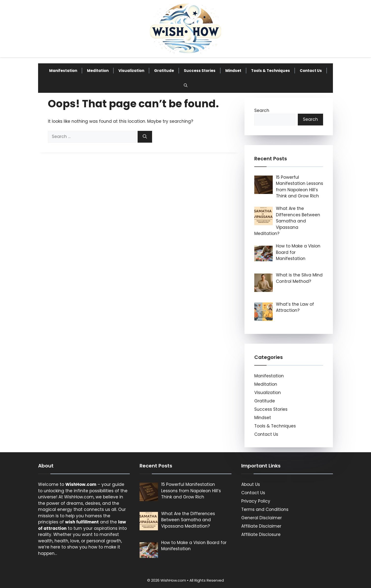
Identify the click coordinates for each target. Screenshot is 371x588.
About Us (251, 484)
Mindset (233, 71)
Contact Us (311, 71)
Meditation (98, 71)
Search (262, 110)
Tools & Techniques (271, 71)
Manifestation (63, 71)
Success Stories (200, 71)
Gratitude (164, 71)
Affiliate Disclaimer (261, 526)
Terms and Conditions (265, 509)
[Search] (145, 137)
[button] (186, 85)
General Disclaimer (262, 518)
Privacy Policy (256, 501)
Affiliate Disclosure (261, 534)
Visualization (131, 71)
